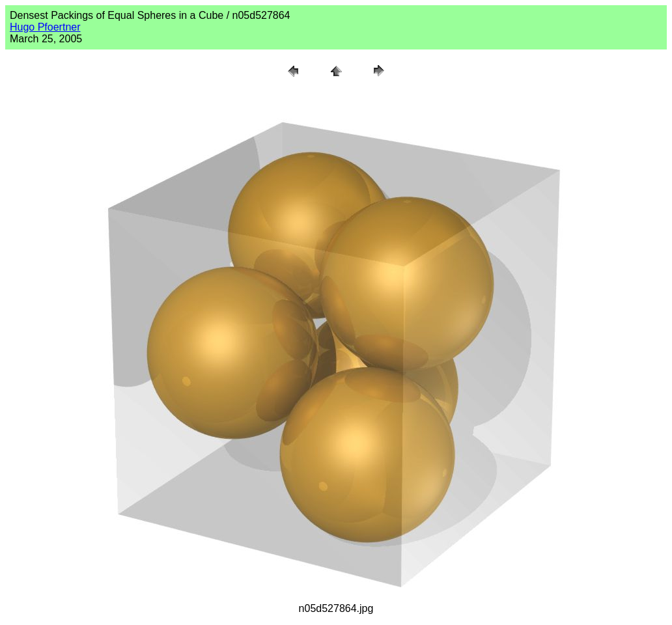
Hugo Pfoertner (45, 27)
